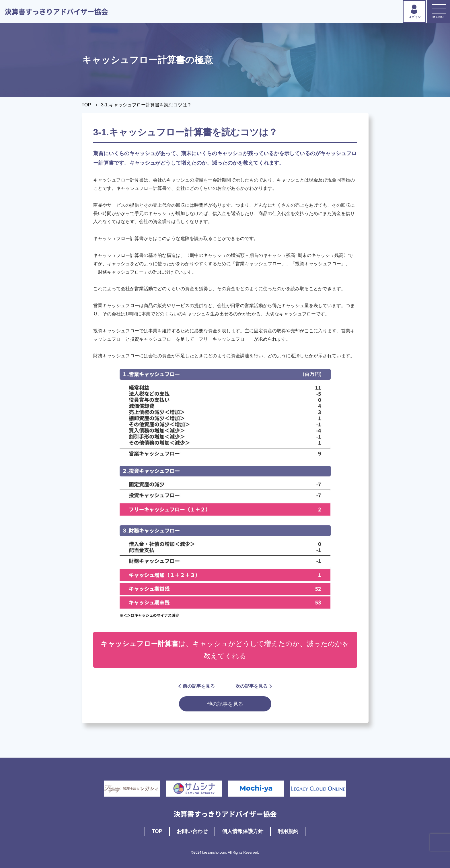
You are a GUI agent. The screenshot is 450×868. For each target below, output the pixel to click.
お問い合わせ (192, 831)
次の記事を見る (253, 686)
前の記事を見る (197, 686)
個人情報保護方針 (243, 831)
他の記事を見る (225, 704)
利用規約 (288, 831)
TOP (86, 105)
